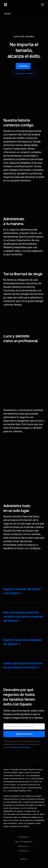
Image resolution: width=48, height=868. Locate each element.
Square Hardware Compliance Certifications (24, 855)
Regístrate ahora (24, 639)
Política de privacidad (20, 653)
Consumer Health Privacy (24, 850)
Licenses (24, 842)
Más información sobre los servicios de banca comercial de (23, 522)
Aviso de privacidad (24, 829)
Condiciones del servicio (24, 824)
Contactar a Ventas (24, 74)
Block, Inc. (24, 859)
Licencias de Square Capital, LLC (24, 846)
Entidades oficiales (24, 837)
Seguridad (24, 833)
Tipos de (24, 747)
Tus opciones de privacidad (24, 820)
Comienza (23, 66)
